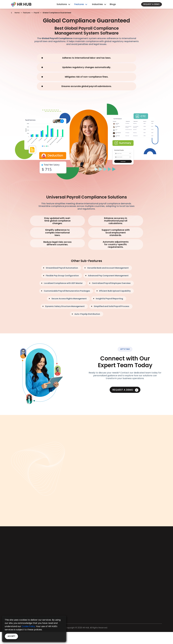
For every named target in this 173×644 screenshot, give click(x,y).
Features (79, 4)
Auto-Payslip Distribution (87, 314)
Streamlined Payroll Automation (62, 268)
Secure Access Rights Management (69, 299)
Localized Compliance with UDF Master (63, 283)
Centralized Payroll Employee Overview (111, 283)
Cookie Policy (29, 626)
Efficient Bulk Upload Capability (115, 291)
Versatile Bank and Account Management (108, 268)
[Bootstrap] (21, 4)
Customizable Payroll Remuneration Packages (67, 291)
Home (17, 13)
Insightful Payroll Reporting (109, 299)
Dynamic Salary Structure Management (65, 306)
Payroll (36, 13)
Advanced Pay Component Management (108, 276)
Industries (97, 4)
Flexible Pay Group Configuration (62, 276)
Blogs (113, 4)
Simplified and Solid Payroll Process (112, 306)
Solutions (62, 4)
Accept (11, 636)
